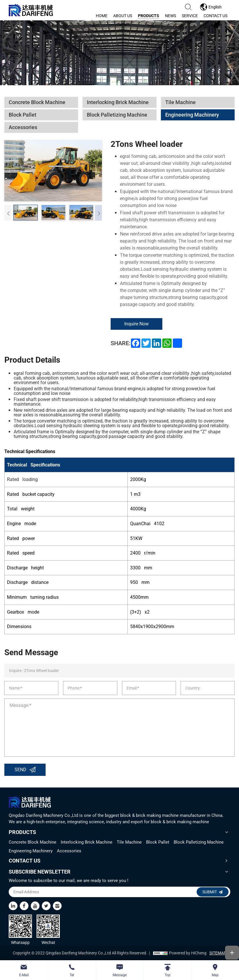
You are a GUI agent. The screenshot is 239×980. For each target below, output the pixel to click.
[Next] (98, 213)
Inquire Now (136, 324)
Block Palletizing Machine (199, 842)
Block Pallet (158, 842)
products (149, 16)
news (170, 16)
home (102, 16)
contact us (215, 16)
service (190, 16)
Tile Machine (129, 842)
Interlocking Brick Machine (87, 842)
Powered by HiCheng (188, 953)
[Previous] (8, 213)
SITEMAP (218, 953)
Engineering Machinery (31, 851)
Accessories (69, 851)
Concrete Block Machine (33, 842)
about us (123, 16)
